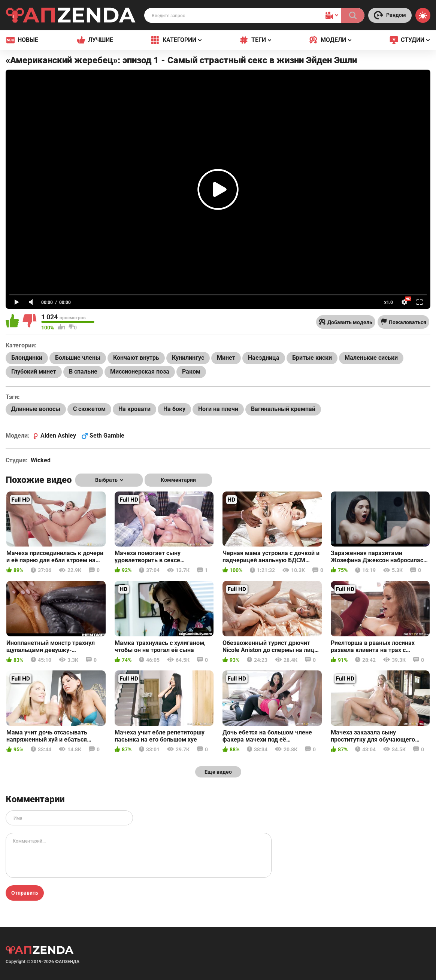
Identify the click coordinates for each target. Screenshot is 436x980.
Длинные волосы (36, 409)
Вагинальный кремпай (283, 409)
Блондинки (27, 358)
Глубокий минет (34, 372)
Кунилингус (188, 358)
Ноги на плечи (218, 409)
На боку (174, 409)
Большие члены (78, 358)
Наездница (264, 358)
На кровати (134, 409)
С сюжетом (89, 409)
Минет (226, 358)
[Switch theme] (423, 15)
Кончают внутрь (136, 358)
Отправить (25, 893)
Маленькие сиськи (371, 358)
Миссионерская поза (140, 372)
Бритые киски (312, 358)
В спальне (83, 372)
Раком (191, 372)
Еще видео (218, 772)
